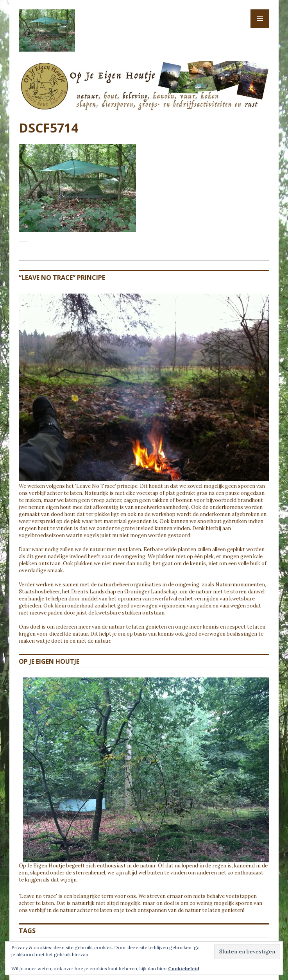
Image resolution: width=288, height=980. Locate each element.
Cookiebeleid (184, 968)
